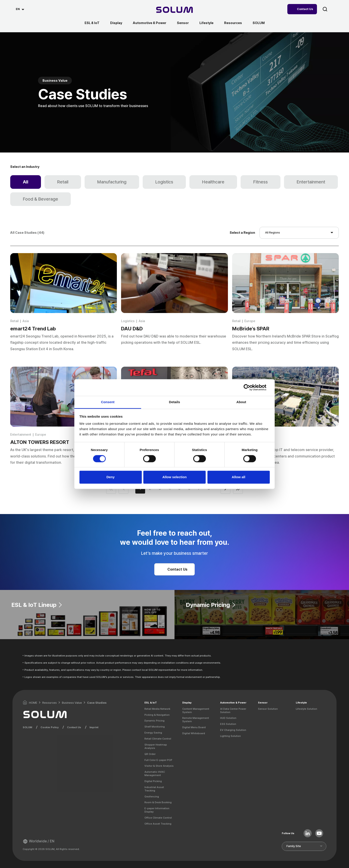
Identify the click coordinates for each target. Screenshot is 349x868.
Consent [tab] (108, 402)
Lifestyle (206, 23)
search (325, 9)
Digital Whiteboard (194, 733)
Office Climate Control (158, 818)
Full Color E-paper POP (158, 760)
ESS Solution (228, 724)
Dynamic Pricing (154, 721)
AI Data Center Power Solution (233, 710)
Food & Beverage (41, 199)
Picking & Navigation (157, 715)
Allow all (238, 477)
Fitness (261, 182)
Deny (111, 477)
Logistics (164, 182)
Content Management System (196, 710)
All (26, 182)
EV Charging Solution (233, 730)
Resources (233, 23)
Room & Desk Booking (158, 802)
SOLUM (259, 23)
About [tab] (241, 402)
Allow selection (174, 477)
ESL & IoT (92, 23)
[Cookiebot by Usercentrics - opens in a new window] (250, 387)
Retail (63, 182)
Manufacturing (112, 182)
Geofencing (152, 797)
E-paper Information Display (157, 810)
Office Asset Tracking (158, 824)
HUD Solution (228, 718)
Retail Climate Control (158, 739)
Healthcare (213, 182)
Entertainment (311, 182)
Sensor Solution (268, 709)
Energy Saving (153, 733)
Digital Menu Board (194, 727)
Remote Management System (196, 720)
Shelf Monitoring (155, 727)
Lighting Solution (230, 736)
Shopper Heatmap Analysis (156, 746)
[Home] (175, 10)
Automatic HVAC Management (155, 773)
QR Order (150, 754)
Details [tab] (174, 402)
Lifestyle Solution (306, 709)
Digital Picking (153, 781)
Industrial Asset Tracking (154, 789)
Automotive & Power (150, 23)
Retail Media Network (157, 709)
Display (116, 23)
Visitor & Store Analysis (159, 766)
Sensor (183, 23)
